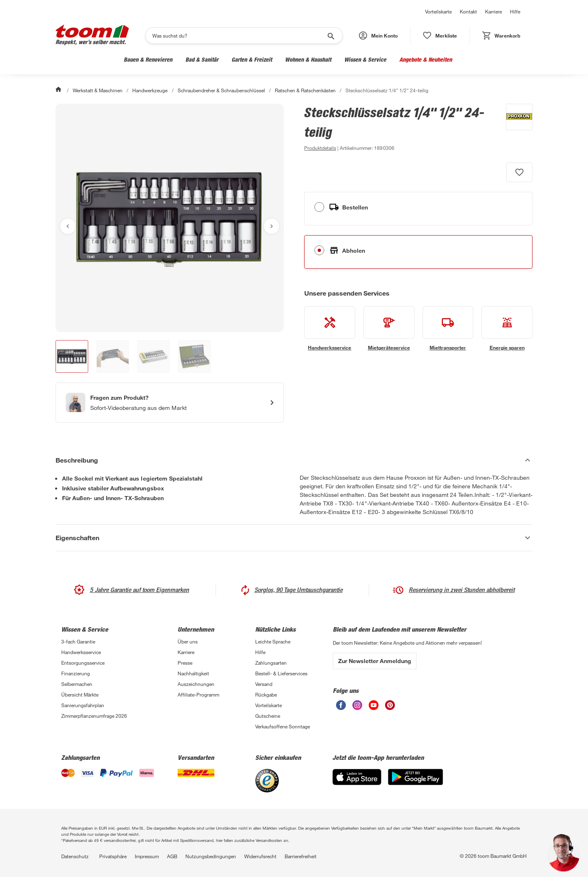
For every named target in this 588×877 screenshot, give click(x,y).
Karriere (493, 11)
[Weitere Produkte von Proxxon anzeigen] (515, 128)
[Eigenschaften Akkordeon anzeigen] (294, 538)
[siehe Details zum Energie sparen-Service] (507, 329)
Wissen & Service (365, 59)
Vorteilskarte (438, 11)
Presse (185, 663)
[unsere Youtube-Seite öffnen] (374, 708)
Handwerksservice (81, 652)
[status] (440, 36)
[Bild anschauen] (170, 218)
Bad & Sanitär (202, 59)
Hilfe (515, 11)
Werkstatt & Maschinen (83, 59)
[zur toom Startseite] (92, 36)
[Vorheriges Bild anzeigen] (68, 226)
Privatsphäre (113, 856)
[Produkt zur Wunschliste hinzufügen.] (519, 172)
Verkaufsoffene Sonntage (283, 726)
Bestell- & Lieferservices (281, 673)
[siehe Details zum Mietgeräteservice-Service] (389, 329)
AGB (172, 856)
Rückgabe (266, 694)
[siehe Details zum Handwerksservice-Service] (330, 329)
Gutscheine (268, 716)
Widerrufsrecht (260, 856)
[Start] (59, 90)
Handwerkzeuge (150, 90)
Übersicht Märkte (80, 694)
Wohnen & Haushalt (308, 59)
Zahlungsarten (271, 663)
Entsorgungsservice (83, 663)
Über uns (188, 641)
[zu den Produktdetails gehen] (320, 148)
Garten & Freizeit (252, 59)
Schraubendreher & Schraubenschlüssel (222, 90)
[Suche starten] (330, 36)
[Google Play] (415, 783)
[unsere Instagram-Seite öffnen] (357, 708)
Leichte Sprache (273, 641)
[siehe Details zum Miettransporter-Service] (448, 329)
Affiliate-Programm (198, 694)
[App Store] (357, 783)
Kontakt (468, 11)
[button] (378, 36)
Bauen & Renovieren (148, 59)
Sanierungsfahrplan (83, 705)
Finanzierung (76, 673)
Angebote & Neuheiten (426, 59)
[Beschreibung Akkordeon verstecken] (294, 460)
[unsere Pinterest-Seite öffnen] (390, 708)
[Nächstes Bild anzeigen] (272, 226)
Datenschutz (75, 856)
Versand (264, 684)
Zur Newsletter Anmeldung (375, 661)
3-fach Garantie (78, 641)
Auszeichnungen (196, 684)
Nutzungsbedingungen (211, 856)
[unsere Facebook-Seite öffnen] (341, 708)
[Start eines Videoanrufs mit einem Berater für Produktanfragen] (170, 403)
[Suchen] (239, 36)
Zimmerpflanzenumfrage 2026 (94, 716)
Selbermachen (77, 684)
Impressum (147, 856)
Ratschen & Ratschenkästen (305, 90)
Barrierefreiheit (301, 856)
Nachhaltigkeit (193, 673)
